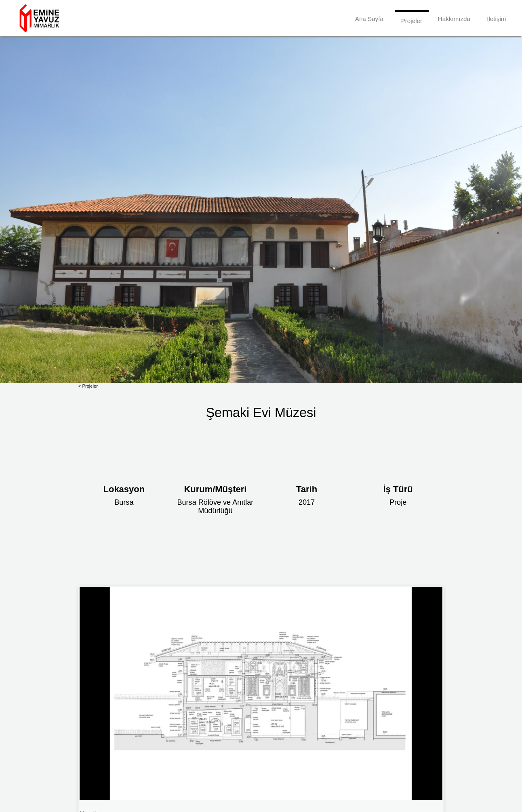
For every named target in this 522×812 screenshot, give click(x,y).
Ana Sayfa (369, 19)
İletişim (496, 19)
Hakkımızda (454, 19)
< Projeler (88, 386)
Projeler (412, 21)
